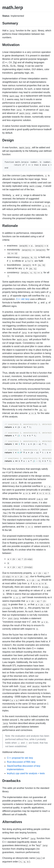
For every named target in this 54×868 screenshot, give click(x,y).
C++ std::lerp (23, 299)
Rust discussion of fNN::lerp (21, 762)
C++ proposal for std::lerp (20, 758)
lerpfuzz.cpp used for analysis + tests (26, 773)
